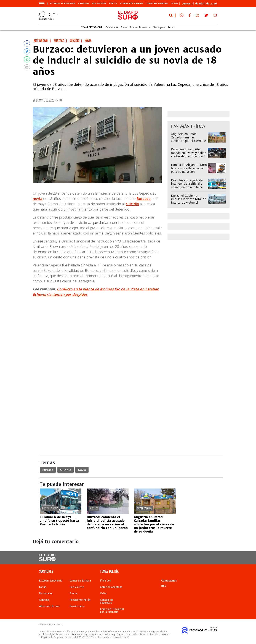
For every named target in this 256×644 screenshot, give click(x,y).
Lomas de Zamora (157, 4)
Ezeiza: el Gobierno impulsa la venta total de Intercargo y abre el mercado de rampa (189, 201)
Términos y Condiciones (50, 625)
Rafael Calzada (144, 508)
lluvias (171, 27)
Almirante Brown (131, 4)
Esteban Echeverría (140, 27)
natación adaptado (111, 587)
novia (38, 199)
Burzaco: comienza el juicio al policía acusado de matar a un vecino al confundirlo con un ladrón (107, 522)
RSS (164, 586)
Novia (82, 470)
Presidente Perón (80, 600)
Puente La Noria (50, 508)
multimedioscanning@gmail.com (150, 631)
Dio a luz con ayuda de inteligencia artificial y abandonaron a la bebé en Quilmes (187, 185)
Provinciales (77, 606)
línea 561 (105, 581)
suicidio (132, 204)
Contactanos (169, 581)
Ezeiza (113, 4)
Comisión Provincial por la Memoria (112, 610)
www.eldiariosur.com (51, 631)
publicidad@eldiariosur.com (55, 634)
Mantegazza (159, 27)
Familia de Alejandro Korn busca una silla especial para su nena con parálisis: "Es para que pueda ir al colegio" (189, 172)
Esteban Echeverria (62, 4)
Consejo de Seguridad (107, 601)
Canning (83, 4)
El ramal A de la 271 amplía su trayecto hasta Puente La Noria (59, 521)
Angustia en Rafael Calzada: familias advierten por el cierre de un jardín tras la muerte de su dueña (188, 141)
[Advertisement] (131, 325)
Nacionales (46, 593)
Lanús (43, 587)
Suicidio (66, 470)
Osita (103, 593)
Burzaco (144, 199)
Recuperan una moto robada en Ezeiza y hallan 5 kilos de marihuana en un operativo (189, 154)
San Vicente (99, 4)
